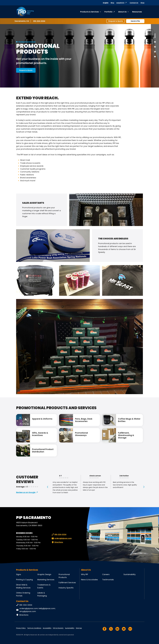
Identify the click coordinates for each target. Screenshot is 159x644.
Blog (112, 3)
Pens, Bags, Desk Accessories (84, 420)
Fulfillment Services (67, 583)
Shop (142, 3)
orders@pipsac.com (61, 538)
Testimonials (108, 580)
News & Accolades (89, 580)
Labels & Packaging (42, 594)
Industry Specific (66, 588)
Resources (137, 12)
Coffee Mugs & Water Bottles (129, 420)
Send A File (135, 21)
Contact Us (134, 3)
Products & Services (89, 12)
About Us (122, 12)
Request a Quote (116, 21)
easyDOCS (120, 3)
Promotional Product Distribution (43, 450)
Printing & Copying (24, 580)
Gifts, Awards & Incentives (40, 434)
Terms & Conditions (34, 628)
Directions (57, 542)
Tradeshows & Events (44, 586)
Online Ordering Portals (23, 594)
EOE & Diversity (58, 628)
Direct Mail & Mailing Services (23, 586)
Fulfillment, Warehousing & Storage (126, 435)
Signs (19, 574)
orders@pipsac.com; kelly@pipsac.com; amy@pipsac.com (36, 610)
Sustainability (130, 574)
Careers (106, 574)
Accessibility (47, 628)
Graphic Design (44, 574)
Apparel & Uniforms (42, 419)
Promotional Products (64, 576)
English (106, 3)
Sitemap (79, 628)
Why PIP (84, 574)
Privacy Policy (21, 628)
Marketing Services (46, 580)
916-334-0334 (39, 21)
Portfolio (108, 12)
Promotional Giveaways (81, 434)
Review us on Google (26, 492)
